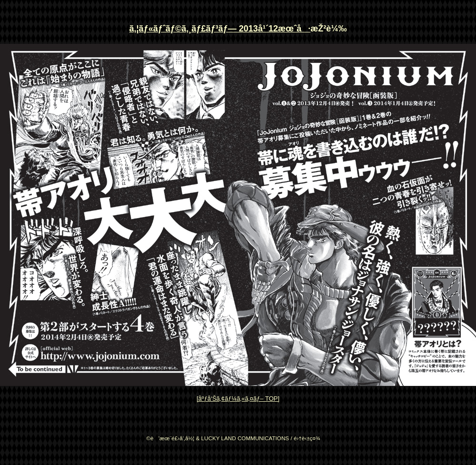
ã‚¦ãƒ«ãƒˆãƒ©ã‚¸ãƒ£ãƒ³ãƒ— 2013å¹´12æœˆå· (220, 29)
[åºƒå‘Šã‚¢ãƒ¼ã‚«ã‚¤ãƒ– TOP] (238, 399)
